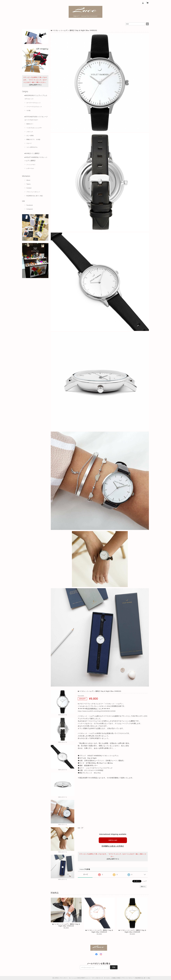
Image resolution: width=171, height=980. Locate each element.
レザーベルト (30, 168)
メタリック (30, 132)
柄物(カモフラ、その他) (33, 139)
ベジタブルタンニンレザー (34, 128)
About (28, 180)
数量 (79, 828)
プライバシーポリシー (33, 192)
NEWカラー (30, 124)
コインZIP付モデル (32, 147)
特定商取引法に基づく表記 (35, 196)
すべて (86, 874)
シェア (145, 881)
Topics (28, 184)
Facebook (30, 205)
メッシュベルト (31, 165)
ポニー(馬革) (30, 136)
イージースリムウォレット (34, 107)
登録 (114, 967)
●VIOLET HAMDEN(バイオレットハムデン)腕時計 (36, 159)
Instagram (30, 209)
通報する (143, 887)
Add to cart (113, 840)
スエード (29, 143)
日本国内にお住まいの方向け (113, 846)
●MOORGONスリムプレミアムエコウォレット (36, 97)
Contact (29, 188)
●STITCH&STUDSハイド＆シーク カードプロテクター (36, 118)
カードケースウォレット (34, 103)
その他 (28, 110)
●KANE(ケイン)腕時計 (32, 153)
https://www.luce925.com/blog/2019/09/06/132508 (97, 711)
